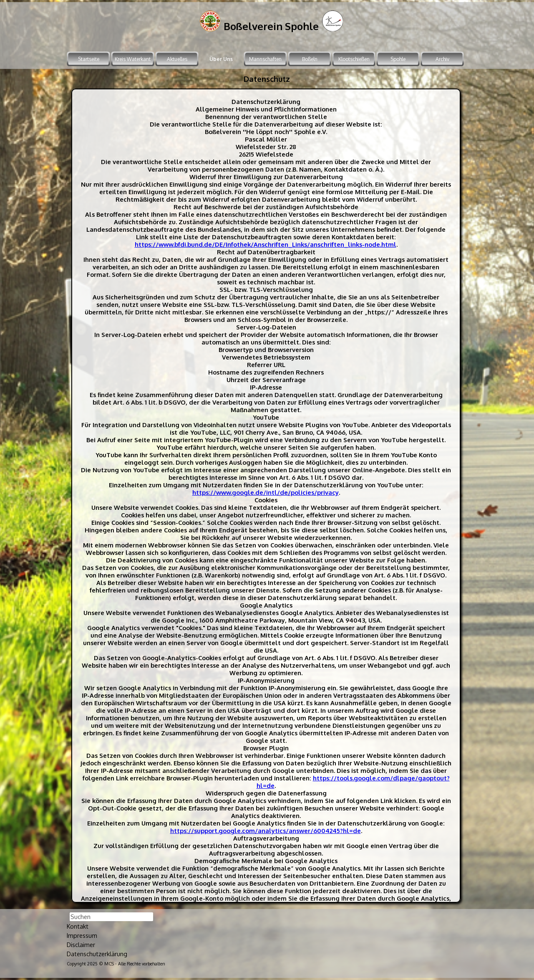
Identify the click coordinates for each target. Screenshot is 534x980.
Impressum (82, 935)
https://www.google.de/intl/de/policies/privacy (266, 492)
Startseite (89, 59)
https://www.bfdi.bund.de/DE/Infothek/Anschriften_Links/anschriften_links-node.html (266, 244)
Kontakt (78, 926)
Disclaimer (81, 945)
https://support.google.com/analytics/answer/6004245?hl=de (266, 831)
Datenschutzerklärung (97, 954)
